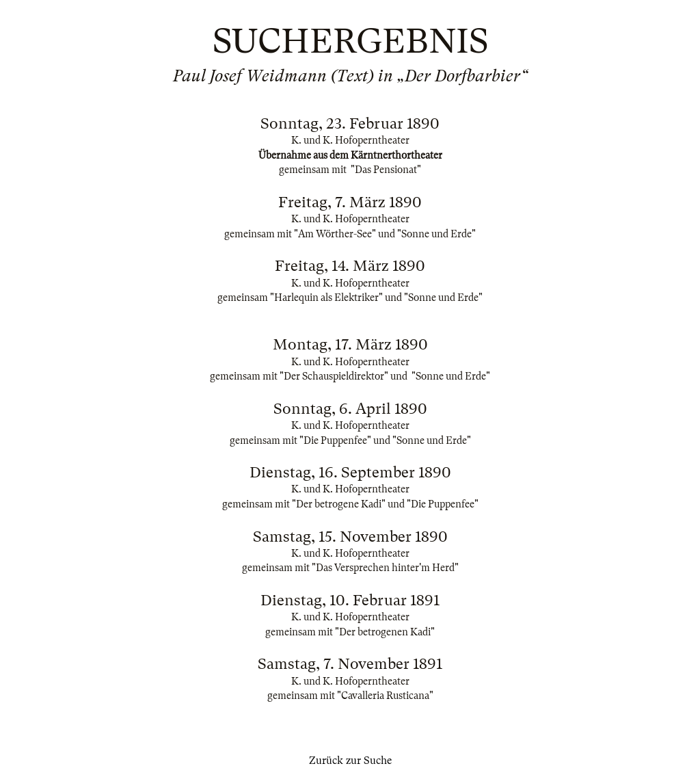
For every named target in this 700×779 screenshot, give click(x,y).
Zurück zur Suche (350, 761)
